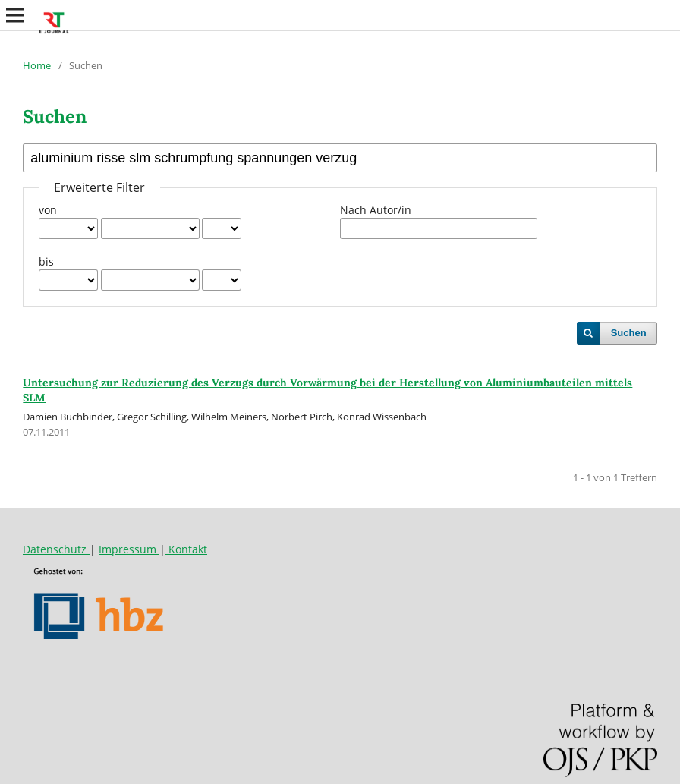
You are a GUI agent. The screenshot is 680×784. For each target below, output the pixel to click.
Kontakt (186, 549)
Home (37, 65)
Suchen (629, 333)
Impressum (129, 549)
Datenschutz (56, 549)
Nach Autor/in (376, 210)
